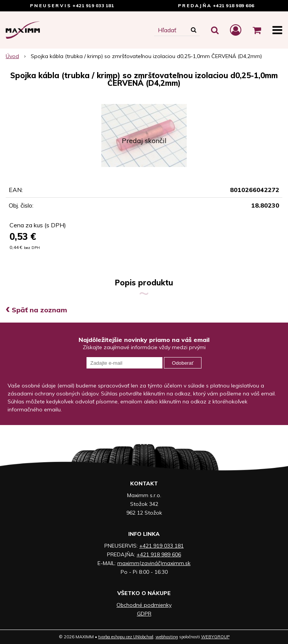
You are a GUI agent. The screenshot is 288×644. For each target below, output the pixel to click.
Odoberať (183, 363)
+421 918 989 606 (234, 6)
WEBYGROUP (215, 637)
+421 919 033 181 (93, 6)
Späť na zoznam (36, 310)
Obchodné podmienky (144, 605)
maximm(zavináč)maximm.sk (154, 563)
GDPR (144, 614)
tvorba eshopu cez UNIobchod (126, 637)
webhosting (167, 637)
